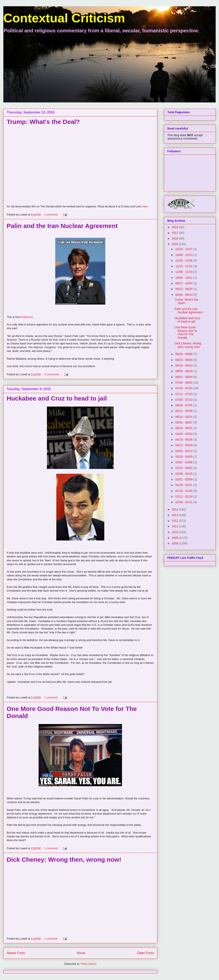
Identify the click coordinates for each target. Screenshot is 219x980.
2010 (176, 532)
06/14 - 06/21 (184, 417)
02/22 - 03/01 (184, 468)
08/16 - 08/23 (184, 365)
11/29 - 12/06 (184, 261)
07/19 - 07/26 (184, 388)
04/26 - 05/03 (184, 434)
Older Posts (145, 953)
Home (81, 953)
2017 (176, 233)
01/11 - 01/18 (184, 496)
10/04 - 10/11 (184, 278)
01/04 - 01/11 (184, 502)
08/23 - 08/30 (184, 360)
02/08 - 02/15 (184, 474)
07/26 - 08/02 (184, 383)
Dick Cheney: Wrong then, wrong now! (64, 860)
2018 (176, 227)
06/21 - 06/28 (184, 411)
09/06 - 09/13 (184, 295)
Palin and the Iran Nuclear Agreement (62, 226)
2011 (176, 526)
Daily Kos (27, 317)
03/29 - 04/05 (184, 457)
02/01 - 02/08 (184, 479)
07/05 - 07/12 (184, 400)
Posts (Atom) (89, 964)
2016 (176, 238)
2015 (176, 244)
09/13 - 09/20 (184, 289)
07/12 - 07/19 (184, 394)
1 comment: (52, 215)
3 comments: (52, 374)
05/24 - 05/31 (184, 428)
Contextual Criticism (64, 18)
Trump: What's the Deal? (43, 122)
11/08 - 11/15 (184, 272)
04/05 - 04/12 (184, 451)
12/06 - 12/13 (184, 255)
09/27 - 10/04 (184, 283)
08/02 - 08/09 (184, 377)
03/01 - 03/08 (184, 462)
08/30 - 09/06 (184, 354)
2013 (176, 515)
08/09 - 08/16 (184, 371)
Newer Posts (16, 953)
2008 (176, 543)
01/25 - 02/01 (184, 485)
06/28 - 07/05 (184, 405)
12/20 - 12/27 (184, 249)
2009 (176, 538)
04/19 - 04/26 (184, 440)
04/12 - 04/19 (184, 445)
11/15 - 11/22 (184, 266)
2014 (176, 509)
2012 (176, 521)
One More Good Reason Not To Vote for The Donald (186, 333)
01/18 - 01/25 (184, 491)
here (145, 206)
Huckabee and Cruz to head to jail (57, 398)
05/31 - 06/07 (184, 422)
